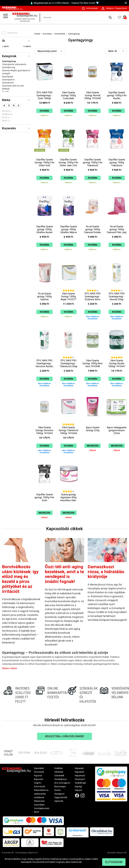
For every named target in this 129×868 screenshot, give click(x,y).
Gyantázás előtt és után (13, 86)
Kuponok (38, 776)
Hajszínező (80, 776)
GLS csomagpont (62, 783)
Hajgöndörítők (61, 797)
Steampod (80, 779)
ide (80, 862)
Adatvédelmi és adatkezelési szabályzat (41, 794)
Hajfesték (59, 801)
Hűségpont (59, 794)
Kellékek (6, 89)
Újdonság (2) (12, 33)
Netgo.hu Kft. (122, 853)
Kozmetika (47, 34)
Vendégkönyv (61, 779)
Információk (40, 786)
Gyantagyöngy (9, 61)
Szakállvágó (80, 783)
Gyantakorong (9, 67)
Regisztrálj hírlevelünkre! (65, 736)
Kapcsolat (39, 779)
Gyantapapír (8, 77)
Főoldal (37, 34)
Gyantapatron (8, 80)
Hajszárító (79, 772)
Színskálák (59, 776)
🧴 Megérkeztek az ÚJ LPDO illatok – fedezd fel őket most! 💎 (64, 3)
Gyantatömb (8, 83)
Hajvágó (79, 786)
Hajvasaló (79, 768)
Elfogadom (114, 862)
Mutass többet (10, 668)
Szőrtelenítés (60, 34)
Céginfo (38, 783)
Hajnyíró (79, 790)
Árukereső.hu (78, 835)
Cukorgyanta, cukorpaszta (14, 64)
